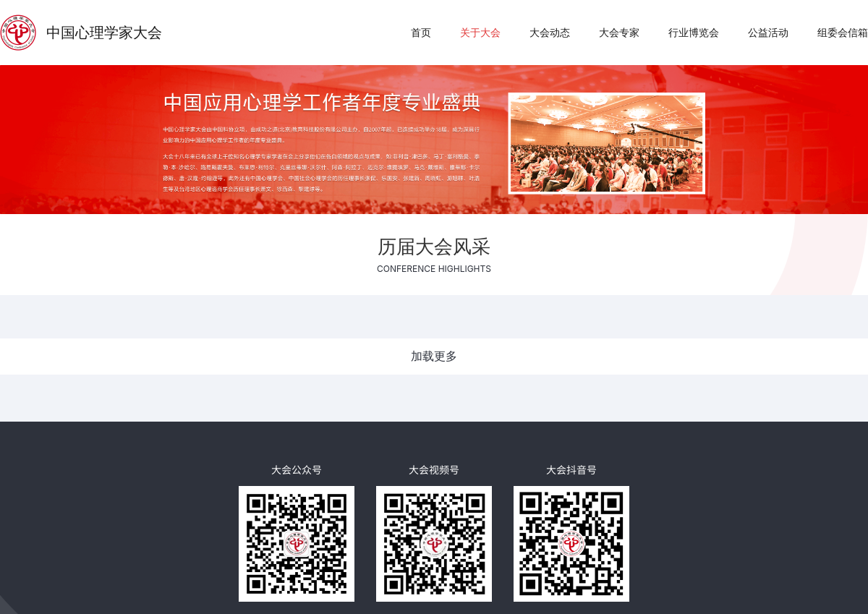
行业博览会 (694, 32)
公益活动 (768, 32)
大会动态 (550, 32)
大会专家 (619, 32)
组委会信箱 (843, 32)
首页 (421, 32)
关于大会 (480, 32)
